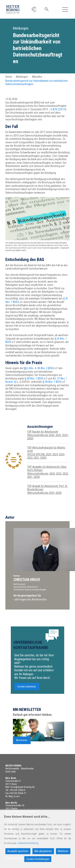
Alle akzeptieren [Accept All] (43, 851)
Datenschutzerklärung (28, 843)
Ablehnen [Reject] (63, 851)
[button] (33, 9)
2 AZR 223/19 (58, 109)
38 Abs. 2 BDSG (46, 368)
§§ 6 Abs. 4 (30, 368)
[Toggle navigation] (65, 9)
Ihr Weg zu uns (13, 796)
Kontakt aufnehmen (27, 693)
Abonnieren (22, 747)
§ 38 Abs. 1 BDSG (34, 378)
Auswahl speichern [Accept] (18, 851)
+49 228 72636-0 (17, 790)
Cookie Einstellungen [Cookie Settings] (38, 859)
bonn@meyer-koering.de (23, 787)
